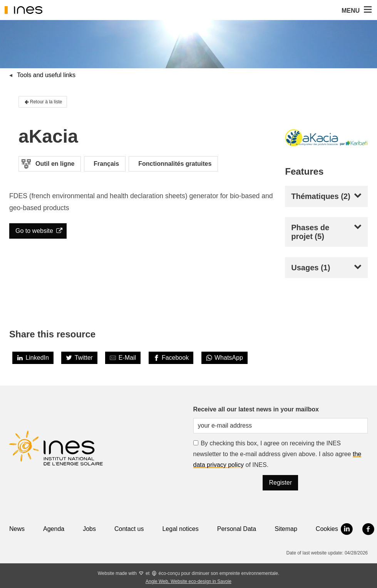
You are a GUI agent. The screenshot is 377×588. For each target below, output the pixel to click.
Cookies (327, 529)
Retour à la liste (43, 102)
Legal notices (180, 529)
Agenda (54, 529)
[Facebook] (171, 358)
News (17, 529)
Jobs (89, 529)
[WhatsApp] (225, 358)
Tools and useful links (46, 75)
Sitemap (286, 529)
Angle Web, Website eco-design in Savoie (188, 581)
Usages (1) (311, 268)
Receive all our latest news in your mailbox (256, 409)
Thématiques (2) (321, 196)
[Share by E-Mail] (123, 358)
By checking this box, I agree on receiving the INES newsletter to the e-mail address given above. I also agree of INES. (277, 454)
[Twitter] (79, 358)
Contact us (129, 529)
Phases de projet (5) (310, 232)
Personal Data (237, 529)
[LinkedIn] (33, 358)
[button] (367, 10)
